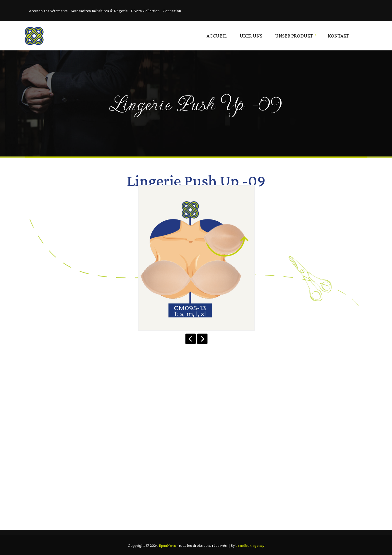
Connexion (172, 11)
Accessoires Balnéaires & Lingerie (99, 11)
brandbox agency (250, 545)
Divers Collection (145, 11)
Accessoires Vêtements (48, 11)
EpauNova (167, 545)
